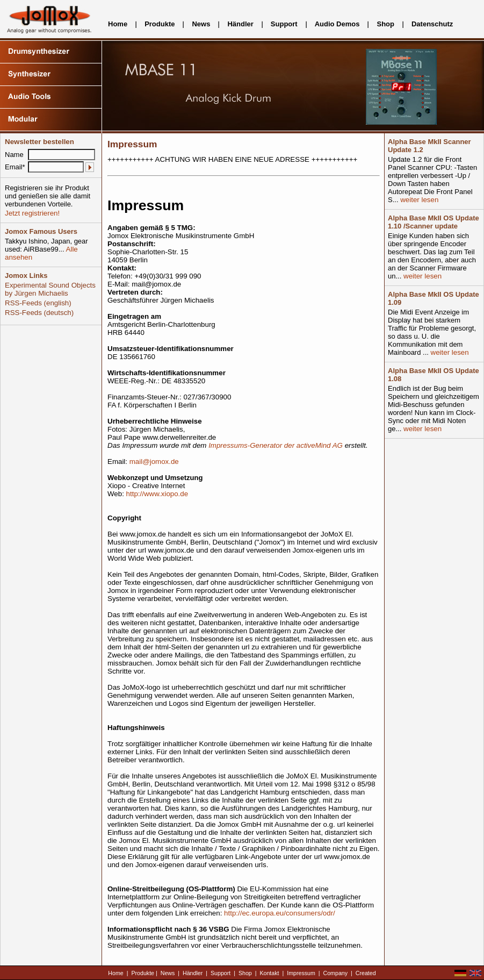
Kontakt (269, 973)
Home (118, 24)
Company (336, 973)
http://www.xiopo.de (157, 494)
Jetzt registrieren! (32, 213)
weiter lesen (419, 200)
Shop (385, 24)
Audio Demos (337, 24)
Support (284, 24)
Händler (240, 24)
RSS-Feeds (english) (38, 303)
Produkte (160, 24)
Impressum (301, 973)
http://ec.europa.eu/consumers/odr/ (280, 913)
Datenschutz (432, 24)
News (201, 24)
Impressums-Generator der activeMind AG (276, 445)
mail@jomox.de (154, 462)
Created (366, 973)
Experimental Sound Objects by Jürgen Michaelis (50, 289)
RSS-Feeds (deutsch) (39, 313)
